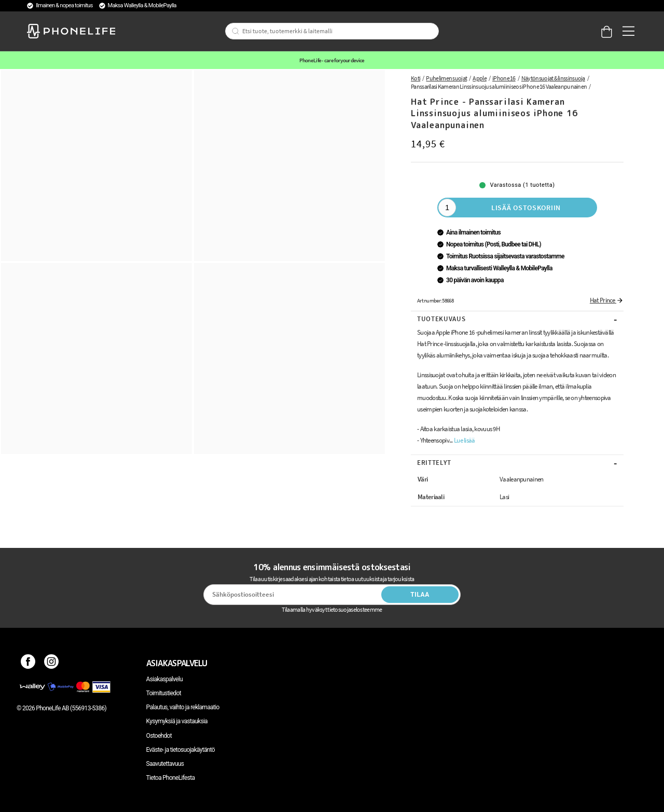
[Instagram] (52, 663)
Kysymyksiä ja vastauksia (177, 721)
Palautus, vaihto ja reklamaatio (183, 707)
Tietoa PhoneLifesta (171, 778)
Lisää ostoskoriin (526, 208)
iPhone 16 (504, 78)
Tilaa (420, 595)
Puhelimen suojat (446, 78)
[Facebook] (28, 663)
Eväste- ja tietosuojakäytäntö (181, 750)
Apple (480, 78)
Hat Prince (607, 300)
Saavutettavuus (165, 764)
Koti (416, 78)
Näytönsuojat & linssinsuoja (553, 78)
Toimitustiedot (164, 693)
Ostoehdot (159, 736)
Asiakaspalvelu (164, 679)
